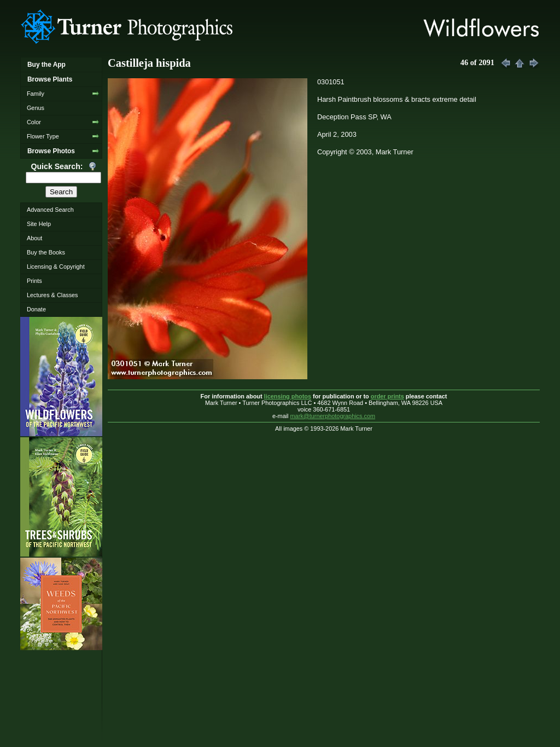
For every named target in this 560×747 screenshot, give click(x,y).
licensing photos (288, 396)
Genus (36, 108)
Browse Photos (51, 151)
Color (34, 122)
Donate (36, 309)
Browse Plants (50, 79)
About (34, 238)
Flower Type (43, 136)
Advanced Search (50, 210)
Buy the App (46, 65)
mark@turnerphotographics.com (333, 416)
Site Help (39, 224)
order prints (387, 396)
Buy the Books (46, 252)
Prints (34, 281)
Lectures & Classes (52, 295)
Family (36, 94)
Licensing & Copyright (56, 267)
